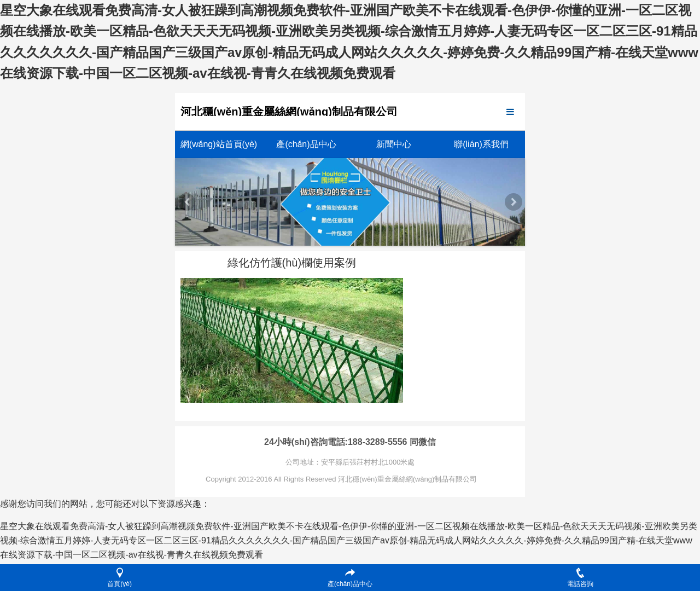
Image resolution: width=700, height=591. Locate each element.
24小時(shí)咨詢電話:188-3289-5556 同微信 (350, 442)
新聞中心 (394, 144)
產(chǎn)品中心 (306, 144)
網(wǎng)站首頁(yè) (219, 144)
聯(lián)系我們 (481, 144)
